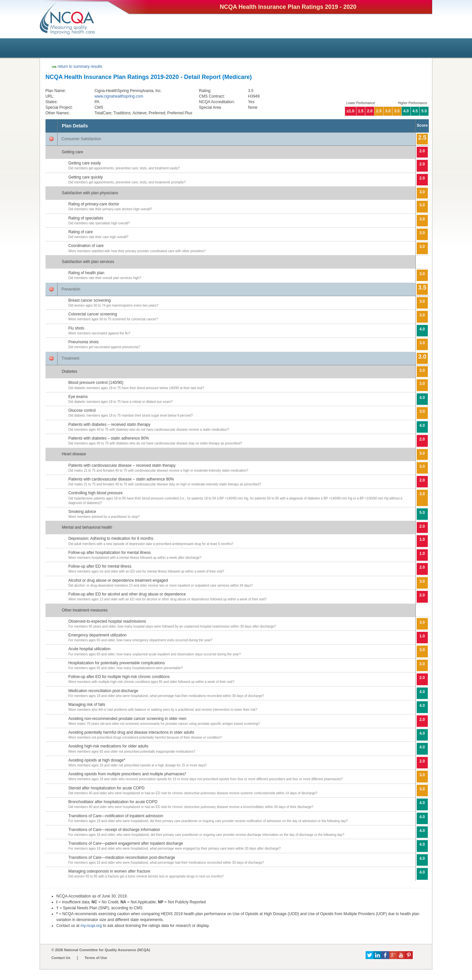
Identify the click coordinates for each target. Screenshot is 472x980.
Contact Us (61, 958)
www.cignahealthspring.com (119, 96)
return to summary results (77, 66)
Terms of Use (96, 958)
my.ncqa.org (91, 926)
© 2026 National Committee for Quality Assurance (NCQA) (101, 950)
